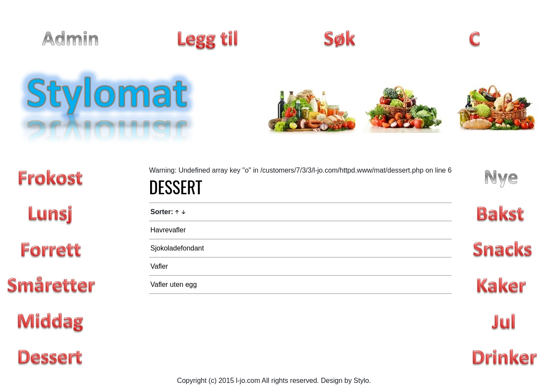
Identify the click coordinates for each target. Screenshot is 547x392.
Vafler (159, 266)
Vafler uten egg (174, 284)
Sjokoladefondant (177, 248)
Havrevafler (168, 230)
